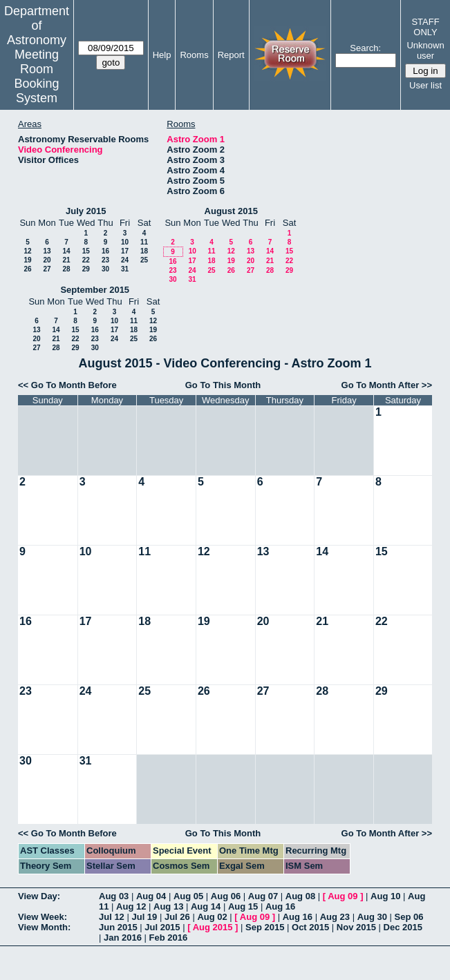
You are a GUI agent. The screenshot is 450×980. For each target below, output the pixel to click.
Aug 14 (206, 906)
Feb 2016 (169, 938)
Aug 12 (131, 906)
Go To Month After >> (387, 385)
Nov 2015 (356, 927)
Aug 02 (212, 917)
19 (27, 260)
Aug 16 (280, 906)
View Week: (43, 917)
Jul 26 (177, 917)
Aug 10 (385, 896)
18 (144, 251)
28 (66, 269)
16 (105, 251)
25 (144, 260)
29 (86, 269)
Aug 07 (263, 896)
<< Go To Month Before (67, 385)
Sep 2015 (265, 927)
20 (47, 260)
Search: (365, 48)
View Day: (39, 896)
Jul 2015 (162, 927)
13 (47, 251)
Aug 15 (243, 906)
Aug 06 (226, 896)
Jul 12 (112, 917)
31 (125, 269)
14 (66, 251)
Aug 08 (300, 896)
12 (27, 251)
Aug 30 (372, 917)
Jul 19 (144, 917)
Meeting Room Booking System (36, 76)
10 (125, 242)
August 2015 (231, 211)
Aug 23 (335, 917)
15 (86, 251)
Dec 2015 (403, 927)
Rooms (194, 55)
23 (105, 260)
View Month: (44, 927)
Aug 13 (168, 906)
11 (144, 242)
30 (105, 269)
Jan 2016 (123, 938)
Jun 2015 (118, 927)
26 (27, 269)
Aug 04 (151, 896)
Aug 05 (188, 896)
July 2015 (86, 211)
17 (125, 251)
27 (47, 269)
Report (231, 55)
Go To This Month (223, 385)
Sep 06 (409, 917)
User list (425, 85)
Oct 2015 (310, 927)
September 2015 (95, 290)
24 (125, 260)
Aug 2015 (213, 927)
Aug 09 (343, 896)
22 (86, 260)
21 (66, 260)
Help (162, 55)
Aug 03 (114, 896)
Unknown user (425, 50)
